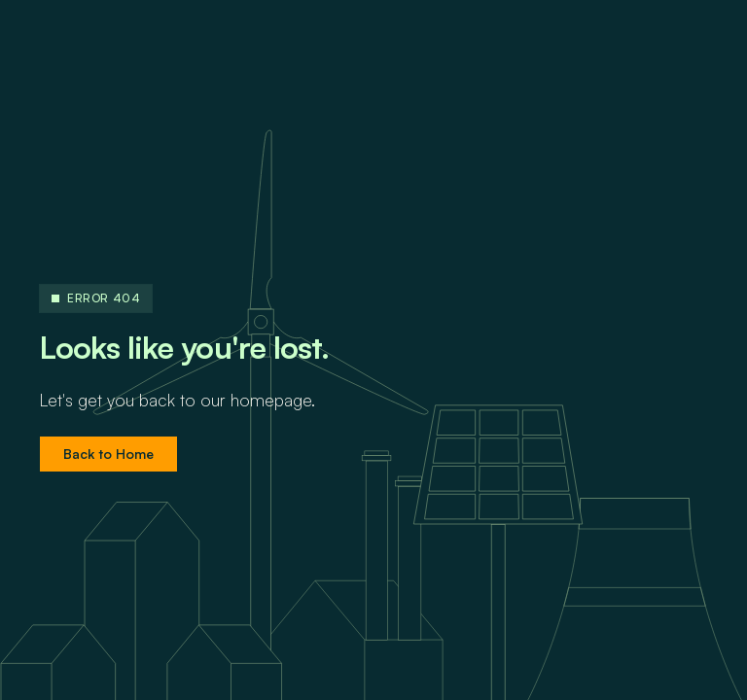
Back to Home (108, 454)
